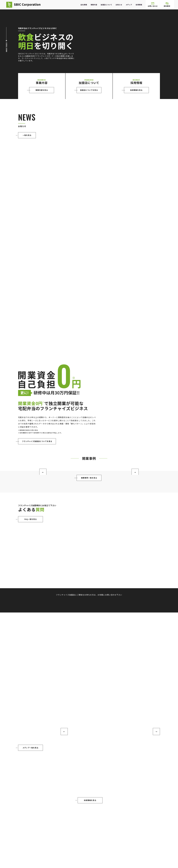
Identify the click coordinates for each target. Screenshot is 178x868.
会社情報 (84, 5)
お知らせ (119, 5)
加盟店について (106, 5)
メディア (129, 5)
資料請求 (167, 5)
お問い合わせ (153, 5)
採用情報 (139, 5)
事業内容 (94, 5)
